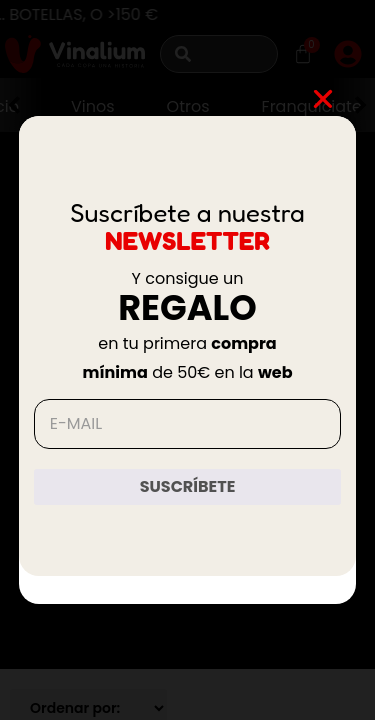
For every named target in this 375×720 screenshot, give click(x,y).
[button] (323, 99)
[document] (187, 360)
